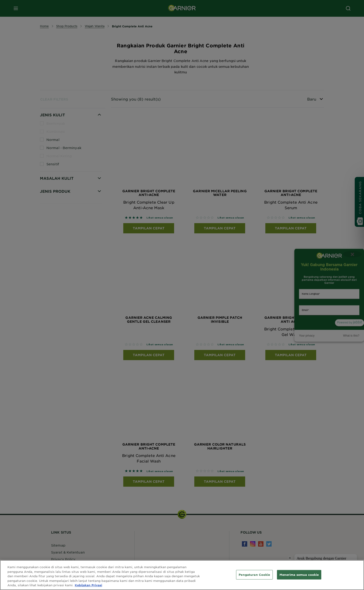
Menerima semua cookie (299, 574)
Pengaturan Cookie (254, 574)
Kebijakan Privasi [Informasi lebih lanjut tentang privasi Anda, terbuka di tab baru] (88, 585)
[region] (182, 575)
